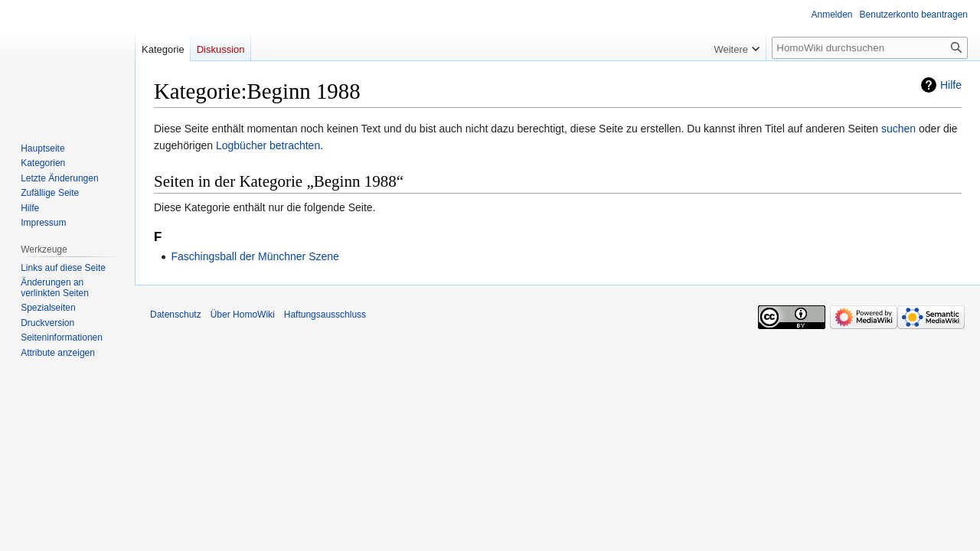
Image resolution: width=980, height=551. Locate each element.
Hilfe (951, 85)
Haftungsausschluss (325, 315)
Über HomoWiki (243, 315)
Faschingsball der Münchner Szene (255, 256)
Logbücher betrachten (268, 145)
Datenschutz (176, 315)
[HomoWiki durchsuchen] (870, 48)
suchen (898, 129)
